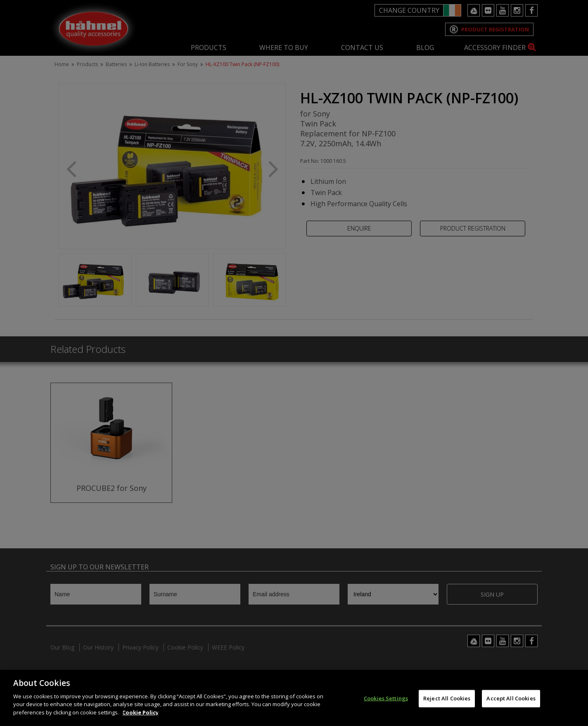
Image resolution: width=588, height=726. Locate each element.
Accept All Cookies (511, 705)
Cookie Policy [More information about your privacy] (140, 719)
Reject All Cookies (447, 705)
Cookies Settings (386, 705)
